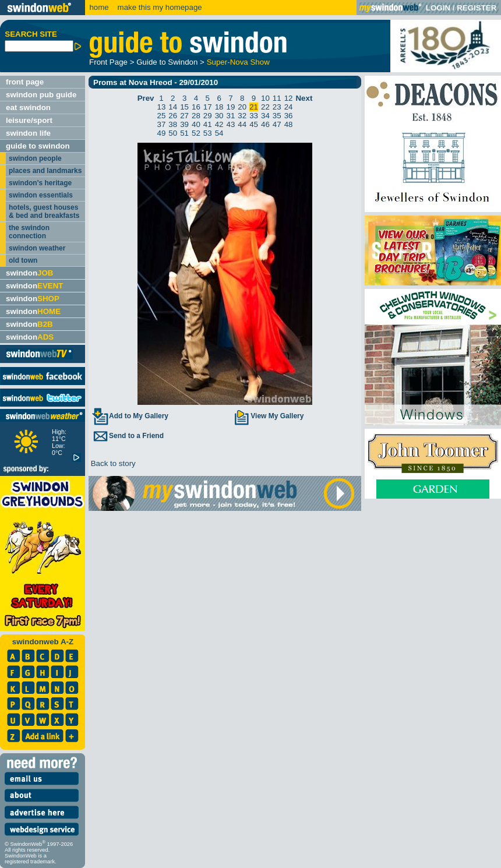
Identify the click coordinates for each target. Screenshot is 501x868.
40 (196, 124)
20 (242, 107)
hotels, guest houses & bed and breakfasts (44, 211)
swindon (29, 273)
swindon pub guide (41, 95)
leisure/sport (29, 120)
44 (242, 124)
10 (265, 98)
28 (196, 116)
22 (265, 107)
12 (289, 98)
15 (184, 107)
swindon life (28, 133)
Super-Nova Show (238, 62)
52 (196, 133)
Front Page (108, 62)
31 (231, 116)
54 (219, 133)
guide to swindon (38, 146)
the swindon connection (29, 232)
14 (173, 107)
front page (25, 82)
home (99, 7)
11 (277, 98)
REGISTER (477, 8)
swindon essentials (41, 195)
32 (242, 116)
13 (162, 107)
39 (184, 124)
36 (289, 116)
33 (254, 116)
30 (219, 116)
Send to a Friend (128, 436)
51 (184, 133)
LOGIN (438, 8)
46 (265, 124)
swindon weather (37, 248)
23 (277, 107)
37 (162, 124)
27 (184, 116)
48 (289, 124)
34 (265, 116)
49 (162, 133)
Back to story (112, 463)
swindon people (35, 158)
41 (208, 124)
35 (277, 116)
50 (173, 133)
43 (231, 124)
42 (219, 124)
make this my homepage (159, 7)
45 (254, 124)
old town (23, 260)
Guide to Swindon (167, 62)
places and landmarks (45, 171)
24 (289, 107)
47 (277, 124)
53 (208, 133)
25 (162, 116)
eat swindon (28, 107)
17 (208, 107)
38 (173, 124)
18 (219, 107)
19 (231, 107)
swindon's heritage (40, 183)
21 (254, 107)
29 (208, 116)
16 (196, 107)
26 (173, 116)
